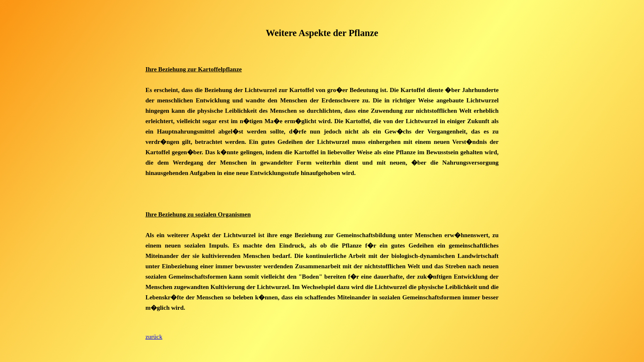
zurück (154, 337)
